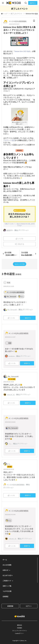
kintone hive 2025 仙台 (22, 51)
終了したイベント (17, 14)
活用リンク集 (7, 586)
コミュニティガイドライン (19, 631)
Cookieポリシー (19, 633)
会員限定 (6, 596)
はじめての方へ (8, 575)
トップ (5, 14)
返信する (28, 318)
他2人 (18, 356)
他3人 (20, 309)
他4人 (18, 394)
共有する (19, 244)
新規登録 (10, 606)
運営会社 (20, 625)
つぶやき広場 (7, 591)
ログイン (33, 3)
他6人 (16, 230)
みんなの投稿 (7, 565)
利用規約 (20, 628)
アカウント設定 (9, 140)
